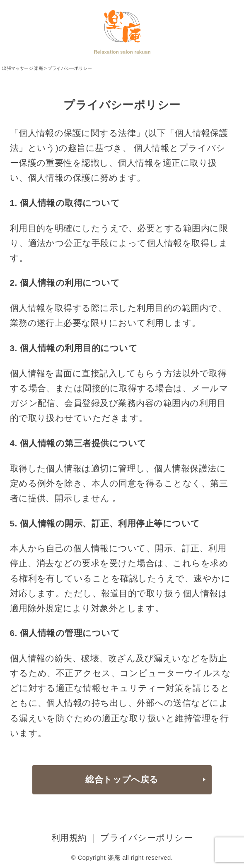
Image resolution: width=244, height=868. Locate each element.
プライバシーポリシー (146, 838)
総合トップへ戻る (122, 779)
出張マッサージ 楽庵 (23, 68)
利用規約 (69, 838)
